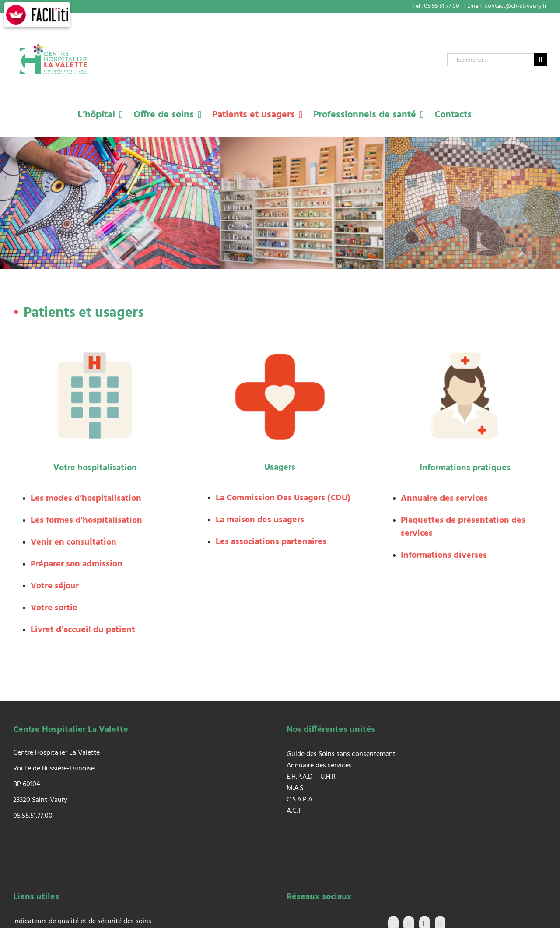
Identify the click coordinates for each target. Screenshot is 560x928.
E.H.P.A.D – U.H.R (311, 777)
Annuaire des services (319, 766)
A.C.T (294, 811)
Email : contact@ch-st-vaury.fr (507, 6)
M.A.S (295, 788)
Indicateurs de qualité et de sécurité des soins (82, 921)
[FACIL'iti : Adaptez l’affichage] (37, 15)
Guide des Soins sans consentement (341, 754)
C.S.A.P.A (299, 800)
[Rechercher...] (491, 60)
